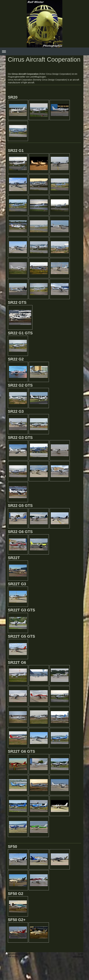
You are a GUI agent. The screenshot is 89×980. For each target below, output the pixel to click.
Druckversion (14, 954)
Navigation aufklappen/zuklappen (44, 51)
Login (81, 954)
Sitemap (26, 954)
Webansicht (78, 957)
